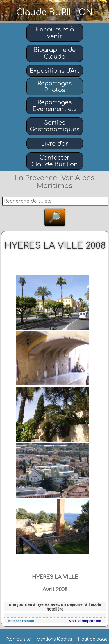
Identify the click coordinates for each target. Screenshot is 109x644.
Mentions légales (54, 639)
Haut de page (93, 639)
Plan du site (18, 639)
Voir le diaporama (85, 621)
